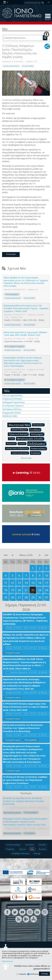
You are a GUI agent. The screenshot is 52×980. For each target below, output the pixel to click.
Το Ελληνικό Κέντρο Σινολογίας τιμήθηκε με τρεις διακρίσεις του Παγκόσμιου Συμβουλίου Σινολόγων (25, 780)
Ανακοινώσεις (39, 448)
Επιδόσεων (34, 974)
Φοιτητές (42, 849)
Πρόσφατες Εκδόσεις (12, 409)
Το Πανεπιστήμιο (13, 845)
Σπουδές (42, 845)
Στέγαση (23, 443)
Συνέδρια (36, 430)
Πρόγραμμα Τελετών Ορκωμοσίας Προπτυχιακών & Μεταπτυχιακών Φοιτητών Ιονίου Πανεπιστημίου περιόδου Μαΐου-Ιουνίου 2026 (25, 822)
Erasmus (36, 453)
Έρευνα (23, 849)
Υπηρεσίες (10, 849)
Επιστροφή (11, 254)
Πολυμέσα (29, 833)
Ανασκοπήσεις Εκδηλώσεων (18, 448)
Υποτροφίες (38, 434)
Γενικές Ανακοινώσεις (11, 66)
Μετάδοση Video (10, 416)
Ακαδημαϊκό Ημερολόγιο (14, 402)
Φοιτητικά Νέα (28, 66)
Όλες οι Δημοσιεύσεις (12, 395)
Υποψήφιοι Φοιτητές (21, 853)
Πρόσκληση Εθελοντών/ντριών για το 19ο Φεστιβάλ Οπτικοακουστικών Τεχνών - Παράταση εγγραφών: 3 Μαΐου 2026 (26, 308)
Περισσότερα (7, 961)
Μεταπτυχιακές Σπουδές (31, 439)
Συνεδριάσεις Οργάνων (13, 406)
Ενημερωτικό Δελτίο (12, 413)
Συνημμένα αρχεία (15, 346)
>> (46, 555)
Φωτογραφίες (12, 294)
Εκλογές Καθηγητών (20, 430)
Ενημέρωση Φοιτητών (12, 399)
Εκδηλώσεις (37, 444)
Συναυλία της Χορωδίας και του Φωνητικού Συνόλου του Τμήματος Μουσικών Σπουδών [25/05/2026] (24, 801)
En (49, 2)
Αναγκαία (23, 974)
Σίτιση (12, 439)
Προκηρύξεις (39, 425)
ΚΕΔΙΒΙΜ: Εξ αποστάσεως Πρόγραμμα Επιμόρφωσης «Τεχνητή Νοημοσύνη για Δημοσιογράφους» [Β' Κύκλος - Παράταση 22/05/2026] (25, 619)
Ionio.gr (37, 853)
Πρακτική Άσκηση (19, 434)
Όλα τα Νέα (26, 458)
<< (6, 555)
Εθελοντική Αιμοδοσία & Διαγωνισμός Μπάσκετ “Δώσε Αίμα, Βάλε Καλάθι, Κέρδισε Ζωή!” (25, 334)
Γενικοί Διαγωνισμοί (21, 453)
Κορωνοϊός (12, 443)
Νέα (7, 391)
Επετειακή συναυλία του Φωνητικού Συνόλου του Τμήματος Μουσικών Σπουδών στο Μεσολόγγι (23, 728)
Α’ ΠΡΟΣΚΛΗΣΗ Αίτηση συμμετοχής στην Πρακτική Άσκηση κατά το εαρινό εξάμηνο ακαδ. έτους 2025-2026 (26, 707)
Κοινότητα (30, 845)
